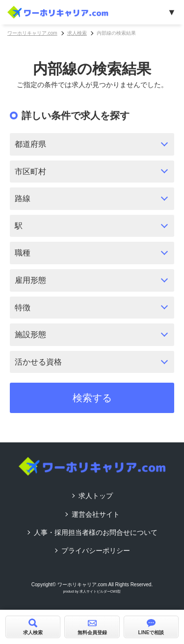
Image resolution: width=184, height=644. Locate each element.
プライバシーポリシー (96, 551)
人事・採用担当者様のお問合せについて (96, 532)
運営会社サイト (96, 514)
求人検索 (77, 33)
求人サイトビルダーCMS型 (100, 591)
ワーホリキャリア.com (32, 33)
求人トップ (96, 496)
